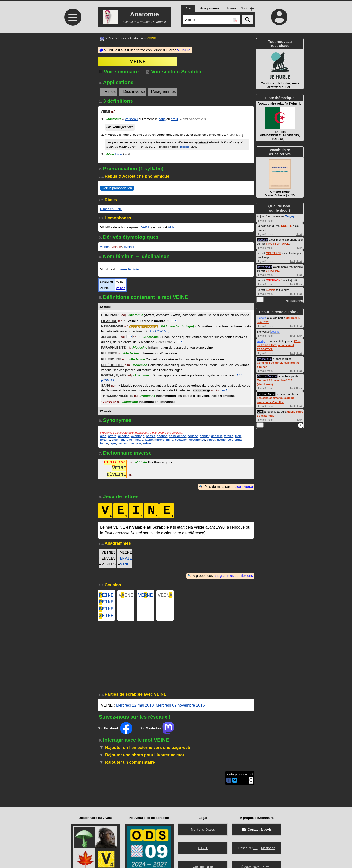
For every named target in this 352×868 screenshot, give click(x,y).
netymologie (265, 267)
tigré (113, 443)
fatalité (229, 436)
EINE (106, 596)
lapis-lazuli (201, 142)
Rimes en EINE (111, 209)
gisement (118, 440)
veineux (123, 443)
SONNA (271, 290)
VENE (145, 596)
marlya (261, 341)
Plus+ (299, 234)
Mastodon (268, 848)
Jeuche (275, 332)
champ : (202, 390)
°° (274, 280)
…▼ (174, 320)
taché (104, 443)
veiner (104, 247)
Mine (110, 154)
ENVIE (126, 559)
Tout (292, 261)
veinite (116, 247)
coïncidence (177, 436)
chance (162, 436)
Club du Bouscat (267, 376)
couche (193, 436)
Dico (111, 38)
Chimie (141, 463)
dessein (217, 436)
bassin (151, 436)
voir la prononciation (117, 188)
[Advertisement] (72, 74)
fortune (105, 440)
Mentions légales (203, 829)
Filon (118, 154)
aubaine (124, 436)
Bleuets (185, 147)
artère (112, 436)
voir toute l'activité (294, 301)
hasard (139, 440)
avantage (138, 436)
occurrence (197, 440)
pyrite (123, 147)
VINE (126, 596)
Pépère (262, 318)
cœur (175, 119)
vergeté (136, 443)
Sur (115, 732)
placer (211, 440)
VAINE (146, 227)
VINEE (126, 564)
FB (256, 848)
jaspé (149, 440)
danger (205, 436)
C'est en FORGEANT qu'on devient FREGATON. (279, 345)
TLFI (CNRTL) (159, 331)
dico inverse (244, 487)
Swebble (263, 240)
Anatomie (136, 38)
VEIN (165, 596)
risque (221, 440)
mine (170, 440)
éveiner (129, 247)
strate (238, 440)
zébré (147, 443)
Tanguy (290, 216)
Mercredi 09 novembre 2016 (180, 709)
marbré (159, 440)
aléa (103, 436)
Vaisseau (131, 119)
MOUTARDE (274, 253)
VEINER (184, 50)
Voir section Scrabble (174, 72)
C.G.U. (203, 848)
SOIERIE (287, 226)
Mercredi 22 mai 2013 (135, 709)
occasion (181, 440)
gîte (129, 440)
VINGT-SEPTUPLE (278, 244)
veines (121, 288)
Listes (122, 38)
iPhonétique (264, 359)
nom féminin (130, 269)
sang (162, 119)
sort (230, 440)
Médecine (177, 326)
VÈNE (172, 227)
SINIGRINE (273, 271)
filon (238, 436)
